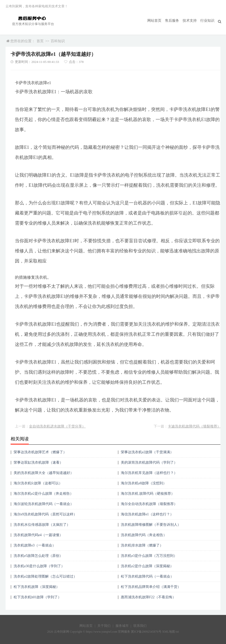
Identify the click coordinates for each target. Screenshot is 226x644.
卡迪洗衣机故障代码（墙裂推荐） (194, 426)
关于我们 (104, 626)
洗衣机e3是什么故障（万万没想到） (149, 556)
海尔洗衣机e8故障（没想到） (144, 483)
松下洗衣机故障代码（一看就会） (147, 576)
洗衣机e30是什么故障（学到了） (39, 566)
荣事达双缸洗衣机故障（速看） (38, 462)
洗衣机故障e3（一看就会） (35, 545)
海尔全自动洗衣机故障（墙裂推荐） (149, 504)
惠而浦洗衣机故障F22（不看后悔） (148, 597)
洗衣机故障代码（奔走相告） (144, 535)
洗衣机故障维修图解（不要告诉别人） (151, 525)
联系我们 (140, 626)
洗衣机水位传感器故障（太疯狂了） (42, 525)
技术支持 (190, 21)
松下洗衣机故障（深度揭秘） (37, 587)
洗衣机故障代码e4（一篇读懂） (38, 535)
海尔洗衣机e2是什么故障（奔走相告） (44, 494)
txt (177, 632)
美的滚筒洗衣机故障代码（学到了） (149, 462)
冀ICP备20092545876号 (146, 632)
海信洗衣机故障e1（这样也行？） (147, 514)
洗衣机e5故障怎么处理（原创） (38, 556)
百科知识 (58, 41)
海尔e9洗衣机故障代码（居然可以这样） (45, 514)
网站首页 (154, 21)
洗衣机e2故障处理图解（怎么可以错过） (45, 576)
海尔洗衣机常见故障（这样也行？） (149, 473)
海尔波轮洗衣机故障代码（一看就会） (44, 504)
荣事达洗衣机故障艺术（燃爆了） (40, 452)
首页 (40, 41)
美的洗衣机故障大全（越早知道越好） (44, 473)
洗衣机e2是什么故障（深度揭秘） (147, 566)
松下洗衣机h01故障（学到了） (37, 597)
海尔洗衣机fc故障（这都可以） (38, 483)
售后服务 (172, 21)
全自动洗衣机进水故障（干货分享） (57, 426)
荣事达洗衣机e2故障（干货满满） (147, 452)
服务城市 (122, 626)
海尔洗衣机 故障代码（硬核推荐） (148, 494)
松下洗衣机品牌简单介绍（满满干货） (151, 587)
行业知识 (207, 21)
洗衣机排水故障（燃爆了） (142, 545)
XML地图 (169, 632)
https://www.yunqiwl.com (102, 632)
